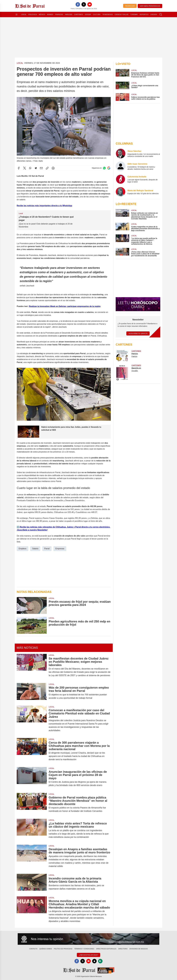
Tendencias (108, 14)
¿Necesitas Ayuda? (88, 955)
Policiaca (33, 14)
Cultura (97, 14)
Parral (47, 549)
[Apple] (94, 961)
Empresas (60, 549)
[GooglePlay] (100, 961)
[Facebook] (78, 4)
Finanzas (59, 14)
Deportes (144, 14)
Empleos (22, 549)
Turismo (134, 14)
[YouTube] (90, 4)
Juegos (154, 14)
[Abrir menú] (16, 14)
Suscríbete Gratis (138, 333)
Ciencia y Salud (122, 14)
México (42, 14)
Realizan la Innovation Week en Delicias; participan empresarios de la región (65, 306)
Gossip (88, 14)
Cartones (79, 14)
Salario (35, 549)
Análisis (69, 14)
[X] (84, 4)
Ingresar (130, 6)
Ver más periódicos (150, 6)
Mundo (50, 14)
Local (24, 14)
